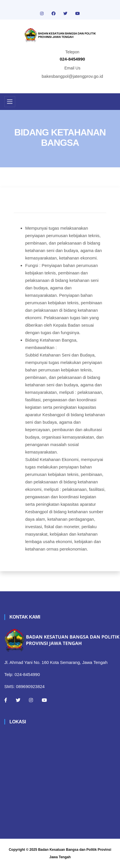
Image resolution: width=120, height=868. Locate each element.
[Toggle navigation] (10, 102)
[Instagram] (31, 700)
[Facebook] (6, 700)
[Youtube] (44, 700)
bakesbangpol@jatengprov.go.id (72, 76)
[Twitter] (18, 700)
